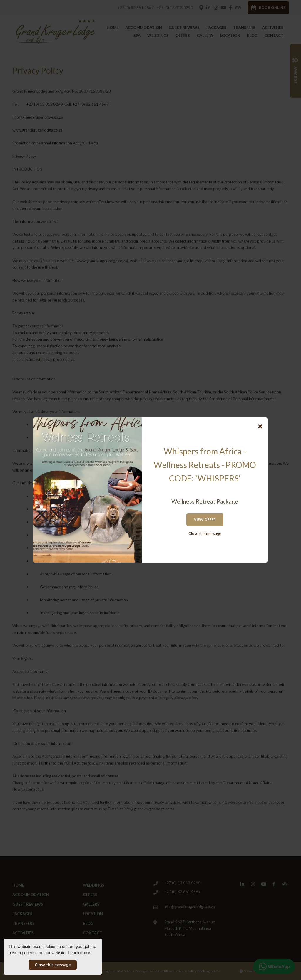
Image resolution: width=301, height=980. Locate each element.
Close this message (205, 533)
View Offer (205, 520)
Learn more (79, 953)
